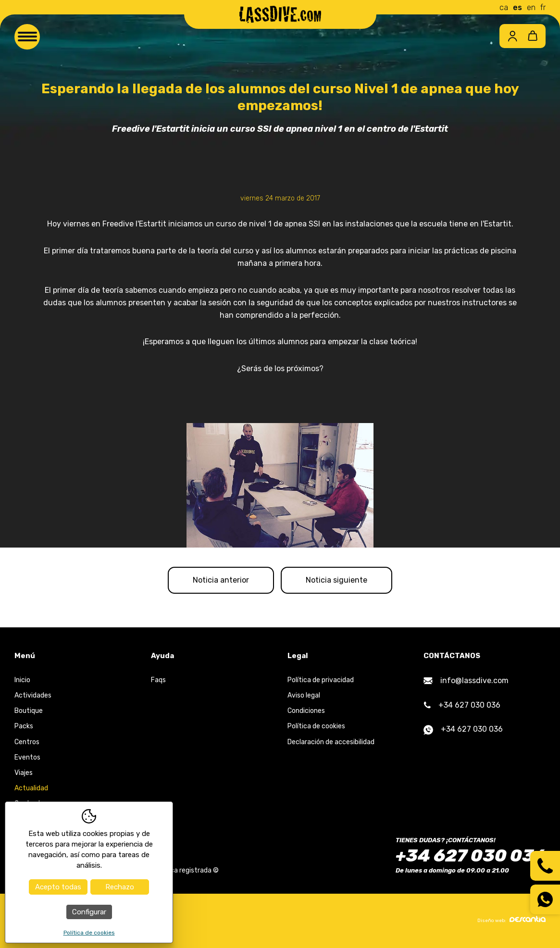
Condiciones (306, 711)
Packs (24, 726)
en (531, 7)
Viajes (24, 773)
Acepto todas (58, 887)
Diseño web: (511, 920)
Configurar (89, 912)
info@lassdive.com (466, 680)
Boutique (29, 711)
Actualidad (31, 788)
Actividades (33, 695)
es (517, 7)
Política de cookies (316, 726)
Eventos (27, 757)
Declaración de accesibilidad (331, 742)
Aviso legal (304, 695)
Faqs (158, 680)
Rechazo (120, 887)
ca (504, 7)
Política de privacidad (321, 680)
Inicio (22, 680)
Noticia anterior (221, 580)
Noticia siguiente (336, 580)
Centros (27, 742)
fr (543, 7)
